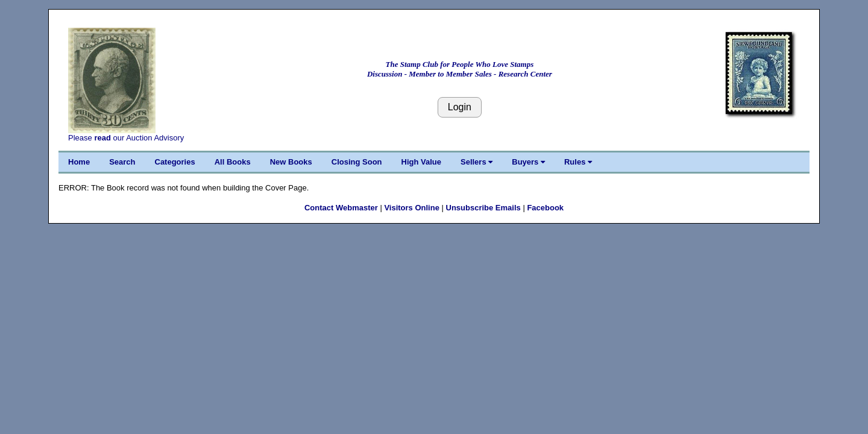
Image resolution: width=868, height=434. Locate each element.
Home (79, 162)
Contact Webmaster (341, 208)
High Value (421, 162)
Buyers (528, 162)
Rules (578, 162)
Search (122, 162)
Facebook (545, 208)
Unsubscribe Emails (483, 208)
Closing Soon (357, 162)
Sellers (476, 162)
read (102, 138)
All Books (233, 162)
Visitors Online (412, 208)
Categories (175, 162)
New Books (291, 162)
